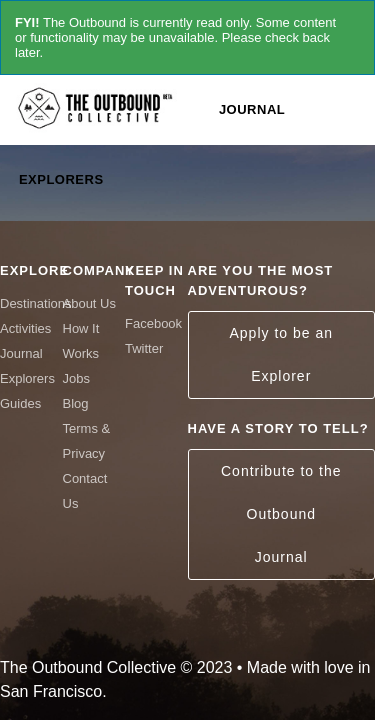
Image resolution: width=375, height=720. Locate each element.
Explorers (61, 179)
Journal (252, 109)
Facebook (153, 323)
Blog (76, 403)
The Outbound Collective (100, 107)
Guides (20, 403)
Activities (25, 328)
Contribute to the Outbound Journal (281, 514)
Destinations (36, 303)
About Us (89, 303)
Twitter (144, 348)
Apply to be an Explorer (281, 354)
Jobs (76, 378)
